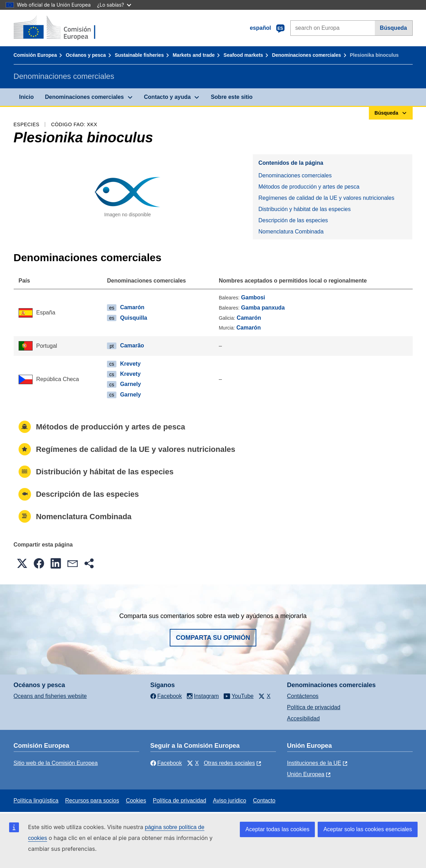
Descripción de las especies (293, 220)
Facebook (166, 763)
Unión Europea (306, 774)
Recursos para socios (92, 801)
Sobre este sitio (232, 97)
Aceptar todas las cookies (277, 829)
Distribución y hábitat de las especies (305, 209)
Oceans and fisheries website (50, 696)
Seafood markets (244, 55)
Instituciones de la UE (314, 763)
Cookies (136, 801)
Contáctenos (303, 696)
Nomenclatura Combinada (291, 232)
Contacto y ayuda (167, 97)
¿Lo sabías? (114, 5)
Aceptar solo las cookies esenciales (368, 829)
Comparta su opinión (213, 638)
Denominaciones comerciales (307, 55)
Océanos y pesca (86, 55)
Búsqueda (393, 28)
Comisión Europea (35, 55)
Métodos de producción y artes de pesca (309, 187)
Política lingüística (36, 801)
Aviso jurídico (229, 801)
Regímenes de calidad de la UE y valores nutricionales (326, 198)
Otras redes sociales (229, 763)
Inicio (27, 97)
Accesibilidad (303, 718)
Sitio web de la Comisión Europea (56, 763)
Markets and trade (194, 55)
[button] (22, 563)
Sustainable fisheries (139, 55)
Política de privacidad (314, 707)
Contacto (264, 801)
